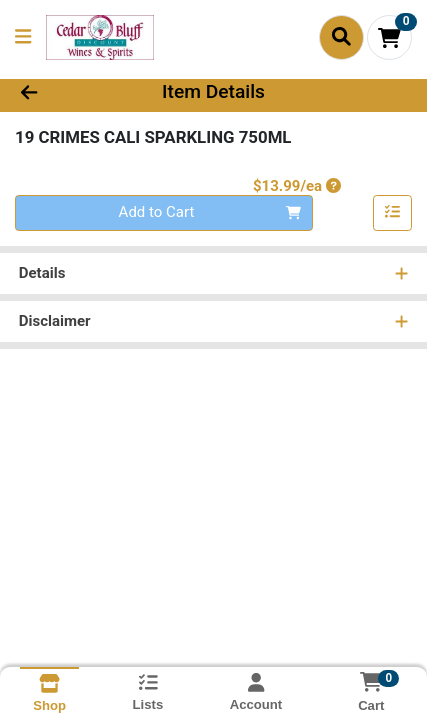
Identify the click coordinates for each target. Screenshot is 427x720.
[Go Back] (64, 92)
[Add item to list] (393, 213)
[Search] (341, 37)
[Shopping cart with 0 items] (389, 37)
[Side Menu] (23, 37)
